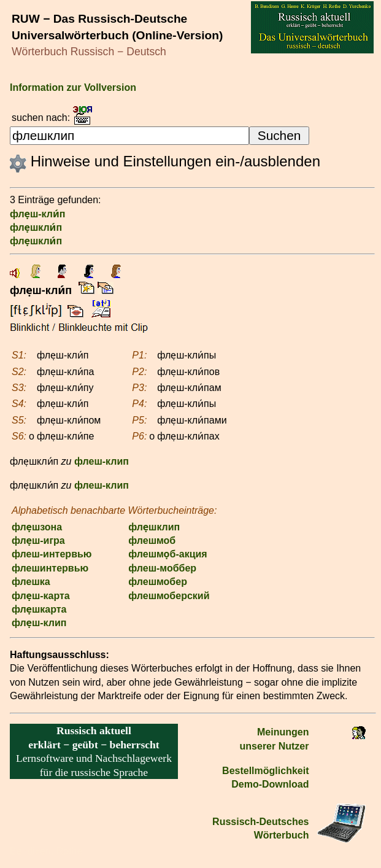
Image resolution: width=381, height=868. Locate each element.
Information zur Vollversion (73, 87)
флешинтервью (50, 568)
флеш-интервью (52, 554)
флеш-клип (102, 461)
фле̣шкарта (39, 609)
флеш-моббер (162, 568)
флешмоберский (169, 596)
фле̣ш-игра (38, 541)
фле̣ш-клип (39, 623)
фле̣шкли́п (36, 227)
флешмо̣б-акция (167, 554)
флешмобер (158, 582)
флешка (31, 582)
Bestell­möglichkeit (265, 771)
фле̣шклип (154, 527)
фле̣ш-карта (41, 596)
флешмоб (152, 541)
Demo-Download (270, 784)
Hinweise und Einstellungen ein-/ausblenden (165, 161)
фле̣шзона (37, 527)
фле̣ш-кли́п (37, 214)
